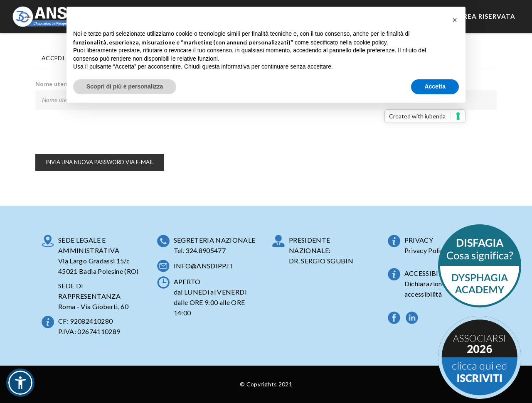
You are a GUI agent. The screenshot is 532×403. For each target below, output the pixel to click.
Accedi (53, 58)
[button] (20, 383)
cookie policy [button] (370, 42)
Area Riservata (487, 16)
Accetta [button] (435, 86)
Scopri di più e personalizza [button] (125, 86)
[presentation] (99, 132)
